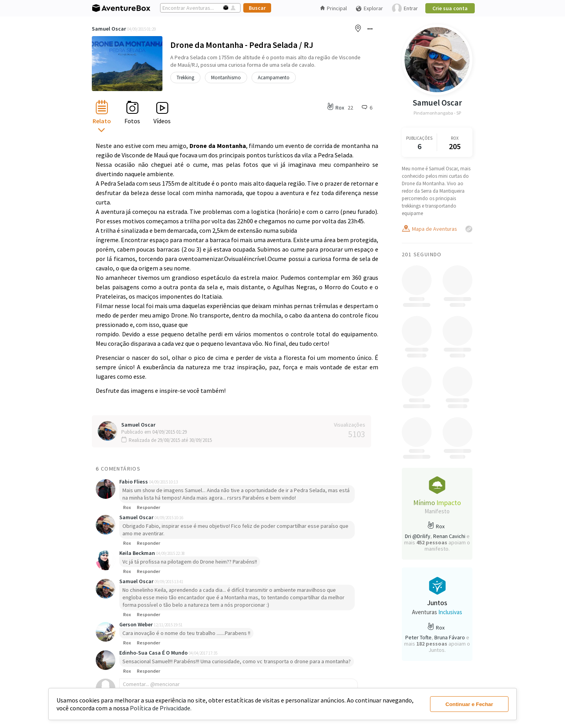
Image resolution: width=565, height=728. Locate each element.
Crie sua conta (450, 8)
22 (350, 108)
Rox (127, 507)
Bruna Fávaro (450, 637)
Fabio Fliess (134, 482)
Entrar (405, 8)
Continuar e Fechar (469, 704)
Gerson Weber (137, 624)
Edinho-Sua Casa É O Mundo (154, 653)
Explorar (369, 8)
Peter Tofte (418, 637)
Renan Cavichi (449, 536)
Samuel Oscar (109, 29)
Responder (149, 507)
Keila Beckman (138, 553)
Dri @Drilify (418, 536)
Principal (334, 8)
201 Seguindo (422, 254)
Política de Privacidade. (161, 708)
